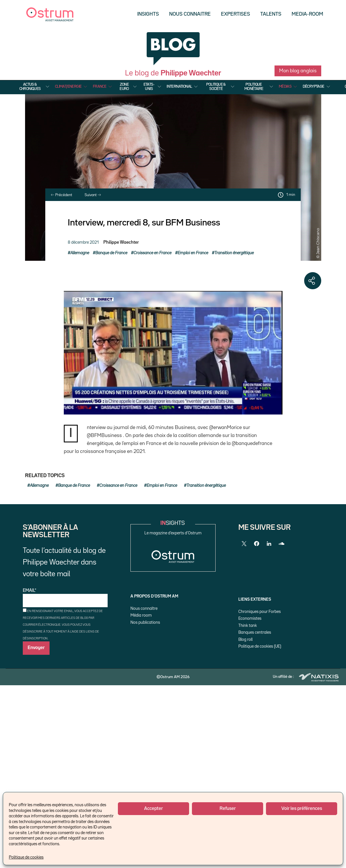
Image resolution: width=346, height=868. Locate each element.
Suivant (93, 195)
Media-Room (307, 14)
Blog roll (245, 640)
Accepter (153, 809)
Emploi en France (193, 253)
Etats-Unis (149, 87)
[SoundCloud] (282, 544)
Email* (65, 598)
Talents (271, 14)
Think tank (248, 626)
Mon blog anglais (298, 71)
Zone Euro (124, 87)
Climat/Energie (68, 87)
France (100, 87)
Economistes (250, 618)
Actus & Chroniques (30, 87)
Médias (285, 87)
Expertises (236, 14)
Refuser (228, 809)
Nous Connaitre (190, 14)
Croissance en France (152, 253)
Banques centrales (255, 632)
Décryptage (314, 87)
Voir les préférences (302, 809)
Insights (148, 14)
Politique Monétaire (254, 87)
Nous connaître (144, 609)
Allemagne (80, 253)
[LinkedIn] (269, 544)
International (179, 87)
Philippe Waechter (121, 243)
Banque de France (111, 253)
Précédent (62, 195)
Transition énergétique (234, 253)
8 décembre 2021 (83, 242)
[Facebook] (257, 544)
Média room (141, 615)
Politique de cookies (26, 857)
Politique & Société (216, 87)
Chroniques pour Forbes (260, 612)
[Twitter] (244, 544)
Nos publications (145, 622)
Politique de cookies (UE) (260, 646)
